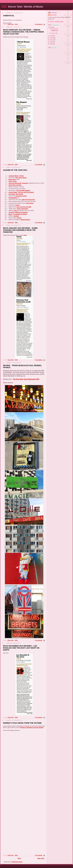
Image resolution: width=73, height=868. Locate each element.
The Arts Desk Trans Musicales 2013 (26, 379)
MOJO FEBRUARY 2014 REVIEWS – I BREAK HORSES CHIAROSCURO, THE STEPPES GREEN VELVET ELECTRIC (23, 32)
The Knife (11, 212)
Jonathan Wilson (14, 176)
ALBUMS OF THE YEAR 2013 (15, 170)
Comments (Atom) (17, 862)
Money (11, 214)
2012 (51, 38)
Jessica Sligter (13, 192)
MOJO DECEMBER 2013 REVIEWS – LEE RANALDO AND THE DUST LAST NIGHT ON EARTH (21, 648)
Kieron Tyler (53, 15)
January (54, 33)
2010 (51, 42)
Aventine (19, 185)
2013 (51, 36)
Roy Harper (12, 194)
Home (19, 858)
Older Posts (41, 858)
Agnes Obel (12, 185)
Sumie (10, 181)
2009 (51, 44)
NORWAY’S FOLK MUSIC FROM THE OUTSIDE (22, 723)
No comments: (39, 24)
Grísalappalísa (13, 198)
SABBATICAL (9, 16)
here (25, 235)
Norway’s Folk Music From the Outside (32, 727)
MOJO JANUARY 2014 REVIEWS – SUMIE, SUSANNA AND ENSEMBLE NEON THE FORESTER (21, 230)
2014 (51, 27)
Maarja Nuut (12, 179)
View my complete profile (57, 21)
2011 (51, 40)
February (54, 29)
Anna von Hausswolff (15, 183)
